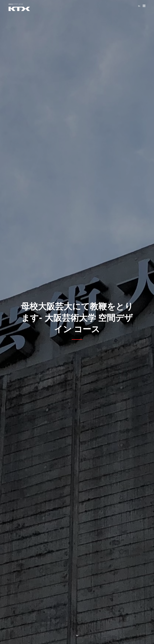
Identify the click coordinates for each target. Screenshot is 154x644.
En (139, 6)
